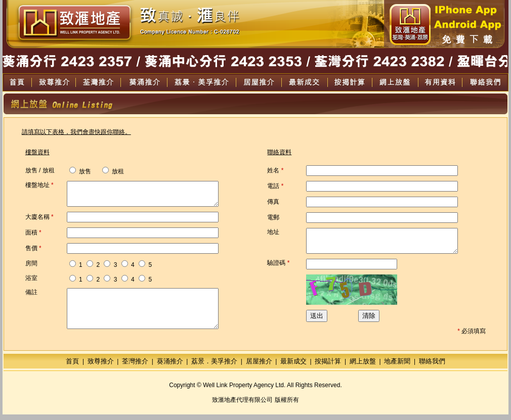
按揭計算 (328, 367)
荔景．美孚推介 (214, 367)
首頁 (72, 367)
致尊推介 (101, 367)
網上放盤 (363, 367)
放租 (108, 171)
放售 (80, 171)
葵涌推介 (170, 367)
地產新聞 (397, 367)
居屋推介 (259, 367)
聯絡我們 (432, 367)
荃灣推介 (135, 367)
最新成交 (293, 367)
